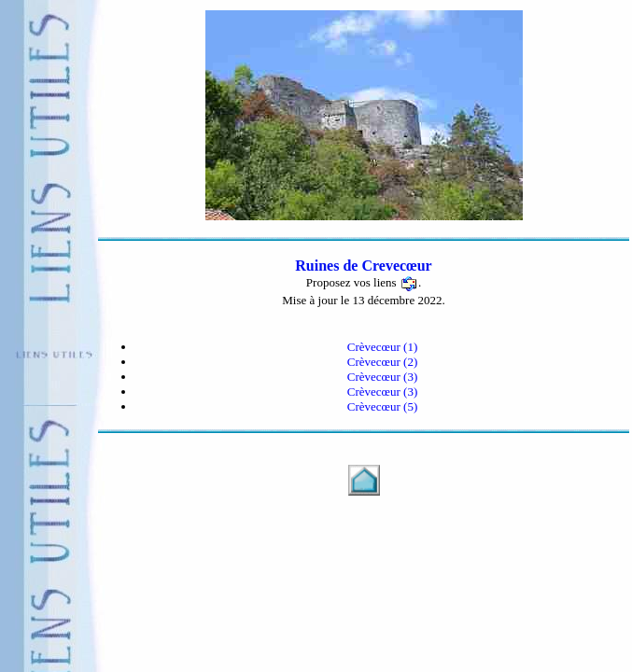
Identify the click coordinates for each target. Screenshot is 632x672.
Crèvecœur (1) (382, 347)
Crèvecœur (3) (382, 377)
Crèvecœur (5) (382, 406)
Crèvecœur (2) (382, 362)
